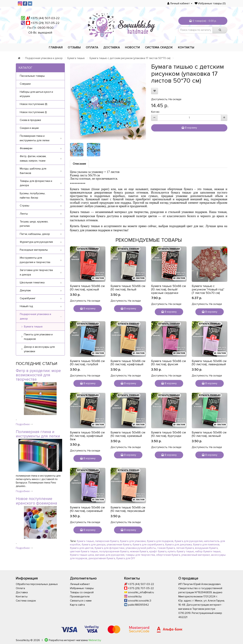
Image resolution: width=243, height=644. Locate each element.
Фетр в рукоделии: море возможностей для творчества (38, 375)
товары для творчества (140, 555)
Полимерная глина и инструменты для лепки (38, 434)
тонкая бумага (166, 548)
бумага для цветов (82, 548)
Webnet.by (95, 640)
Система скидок (159, 47)
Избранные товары (82, 588)
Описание (79, 164)
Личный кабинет (80, 584)
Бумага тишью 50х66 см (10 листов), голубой (87, 363)
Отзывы (74, 47)
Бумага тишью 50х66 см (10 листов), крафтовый (128, 363)
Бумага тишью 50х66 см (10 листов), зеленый (209, 434)
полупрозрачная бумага (114, 551)
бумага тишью (85, 541)
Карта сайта (77, 605)
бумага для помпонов (206, 545)
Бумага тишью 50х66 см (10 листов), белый (128, 288)
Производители (80, 597)
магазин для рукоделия (110, 555)
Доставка (112, 47)
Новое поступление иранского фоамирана (36, 501)
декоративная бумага (102, 558)
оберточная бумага (168, 555)
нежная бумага (139, 551)
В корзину (189, 128)
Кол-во (155, 112)
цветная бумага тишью (84, 551)
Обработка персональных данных (37, 584)
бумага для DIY (126, 558)
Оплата (92, 47)
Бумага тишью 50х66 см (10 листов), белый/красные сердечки (168, 289)
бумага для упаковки (133, 541)
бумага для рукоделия (189, 541)
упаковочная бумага (119, 545)
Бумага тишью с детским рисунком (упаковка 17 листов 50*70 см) (130, 58)
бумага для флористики (109, 548)
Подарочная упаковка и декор (44, 58)
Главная (56, 47)
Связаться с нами (81, 601)
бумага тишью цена (82, 555)
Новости (132, 47)
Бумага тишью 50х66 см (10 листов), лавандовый (209, 363)
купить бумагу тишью (181, 551)
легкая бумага (185, 548)
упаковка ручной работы (141, 548)
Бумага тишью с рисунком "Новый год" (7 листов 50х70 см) (208, 289)
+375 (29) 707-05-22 (45, 23)
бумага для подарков (160, 541)
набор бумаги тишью (208, 551)
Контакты (186, 47)
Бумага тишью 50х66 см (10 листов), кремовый (128, 434)
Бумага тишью (76, 58)
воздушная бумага (206, 548)
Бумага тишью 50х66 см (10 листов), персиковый (128, 509)
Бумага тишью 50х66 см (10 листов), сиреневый (87, 509)
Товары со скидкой (82, 592)
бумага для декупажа (178, 545)
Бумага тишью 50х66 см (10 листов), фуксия (168, 363)
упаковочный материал (196, 555)
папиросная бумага (107, 541)
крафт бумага (158, 551)
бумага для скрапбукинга (148, 545)
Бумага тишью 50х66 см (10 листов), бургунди (168, 434)
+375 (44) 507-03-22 (45, 18)
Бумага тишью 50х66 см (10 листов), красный (87, 288)
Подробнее (24, 424)
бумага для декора (94, 545)
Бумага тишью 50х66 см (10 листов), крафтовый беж (87, 436)
